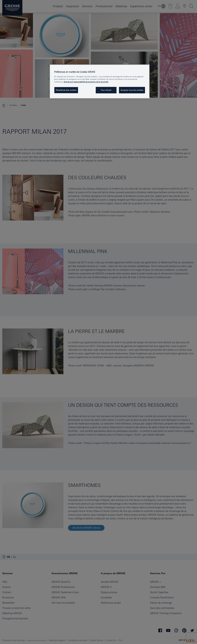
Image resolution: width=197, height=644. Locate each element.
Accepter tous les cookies (132, 90)
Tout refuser (106, 90)
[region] (100, 82)
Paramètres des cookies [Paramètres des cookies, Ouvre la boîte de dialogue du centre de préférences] (66, 90)
